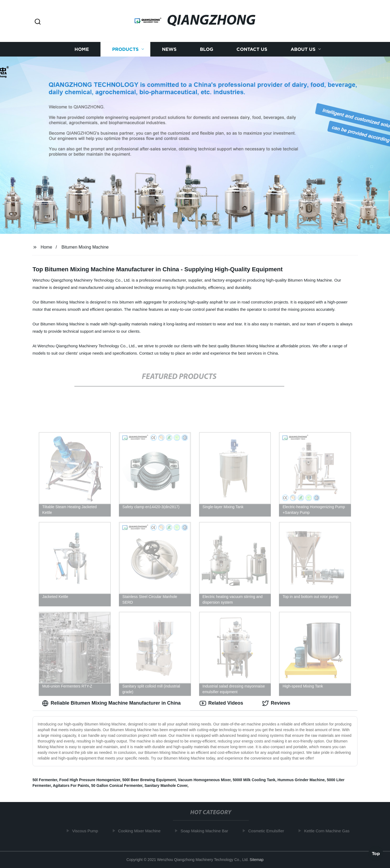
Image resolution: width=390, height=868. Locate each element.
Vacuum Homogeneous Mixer (204, 780)
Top (376, 854)
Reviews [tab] (276, 703)
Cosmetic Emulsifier (269, 831)
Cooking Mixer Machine (142, 831)
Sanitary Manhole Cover (166, 786)
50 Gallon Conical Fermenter (117, 786)
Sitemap (257, 860)
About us (303, 49)
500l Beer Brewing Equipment (149, 780)
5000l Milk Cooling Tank (254, 780)
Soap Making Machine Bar (207, 831)
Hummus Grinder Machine (301, 780)
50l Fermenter (45, 780)
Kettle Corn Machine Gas (329, 831)
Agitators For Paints (71, 786)
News (169, 49)
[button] (38, 22)
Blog (207, 49)
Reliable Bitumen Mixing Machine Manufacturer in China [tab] (111, 703)
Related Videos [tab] (221, 703)
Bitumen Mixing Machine (85, 247)
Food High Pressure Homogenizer (90, 780)
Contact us (252, 49)
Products (125, 49)
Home (82, 49)
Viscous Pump (87, 831)
